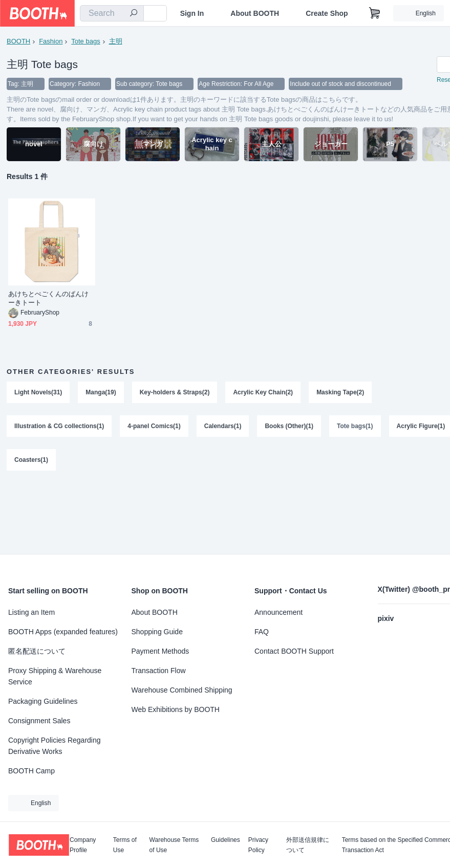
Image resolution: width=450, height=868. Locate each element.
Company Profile (83, 845)
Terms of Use (125, 845)
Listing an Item (31, 612)
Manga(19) (101, 392)
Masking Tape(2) (340, 392)
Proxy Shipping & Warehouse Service (55, 676)
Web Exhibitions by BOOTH (176, 709)
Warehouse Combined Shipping (182, 690)
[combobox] (112, 13)
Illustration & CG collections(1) (59, 426)
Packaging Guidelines (43, 701)
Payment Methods (160, 651)
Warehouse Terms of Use (174, 845)
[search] (134, 14)
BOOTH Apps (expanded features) (63, 632)
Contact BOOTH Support (294, 651)
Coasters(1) (31, 460)
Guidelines (226, 840)
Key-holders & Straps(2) (175, 392)
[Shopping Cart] (375, 13)
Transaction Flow (159, 671)
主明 (116, 41)
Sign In (192, 13)
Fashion (51, 41)
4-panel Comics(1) (154, 426)
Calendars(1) (223, 426)
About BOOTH (255, 13)
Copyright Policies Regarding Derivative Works (55, 746)
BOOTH (18, 41)
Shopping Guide (157, 632)
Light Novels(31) (38, 392)
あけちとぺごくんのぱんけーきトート (48, 298)
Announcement (278, 612)
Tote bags (85, 41)
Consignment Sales (39, 721)
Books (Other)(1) (289, 426)
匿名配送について (37, 651)
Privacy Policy (258, 845)
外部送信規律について (308, 845)
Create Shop (327, 13)
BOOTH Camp (31, 771)
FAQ (262, 632)
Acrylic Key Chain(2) (263, 392)
